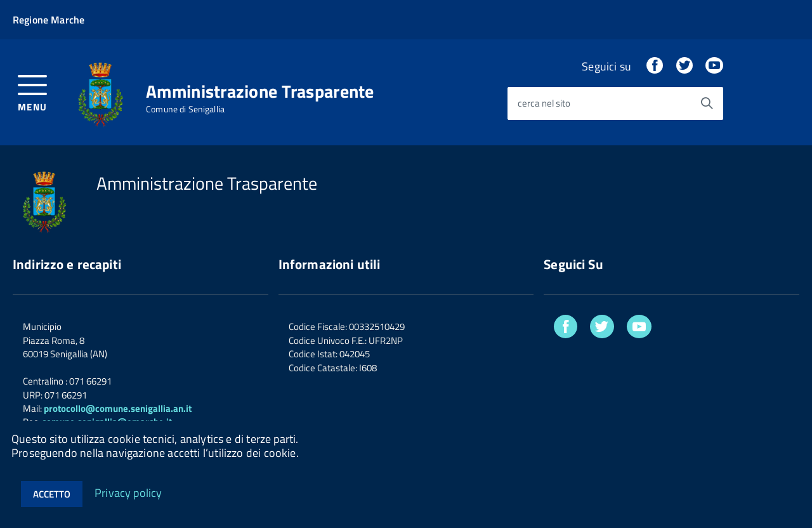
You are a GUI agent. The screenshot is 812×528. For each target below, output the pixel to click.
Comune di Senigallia (185, 109)
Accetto (52, 494)
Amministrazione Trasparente (260, 91)
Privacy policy (128, 492)
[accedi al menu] (33, 92)
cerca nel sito (544, 104)
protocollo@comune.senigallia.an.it (118, 408)
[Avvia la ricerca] (707, 103)
